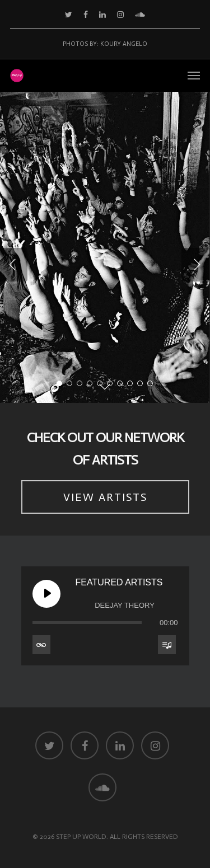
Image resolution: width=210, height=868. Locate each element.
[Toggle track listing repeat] (41, 645)
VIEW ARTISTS (105, 497)
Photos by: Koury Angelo (105, 44)
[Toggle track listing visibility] (167, 645)
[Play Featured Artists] (46, 594)
